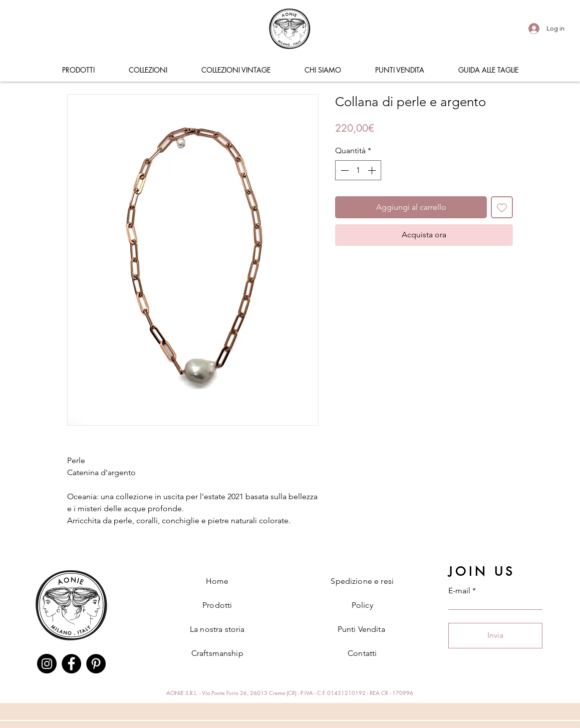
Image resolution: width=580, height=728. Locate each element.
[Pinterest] (96, 664)
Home (217, 581)
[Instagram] (47, 664)
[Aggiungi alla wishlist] (502, 207)
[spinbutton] (358, 170)
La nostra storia (217, 629)
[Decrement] (344, 170)
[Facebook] (71, 664)
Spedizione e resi (362, 581)
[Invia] (495, 636)
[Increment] (373, 170)
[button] (78, 70)
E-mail (459, 591)
